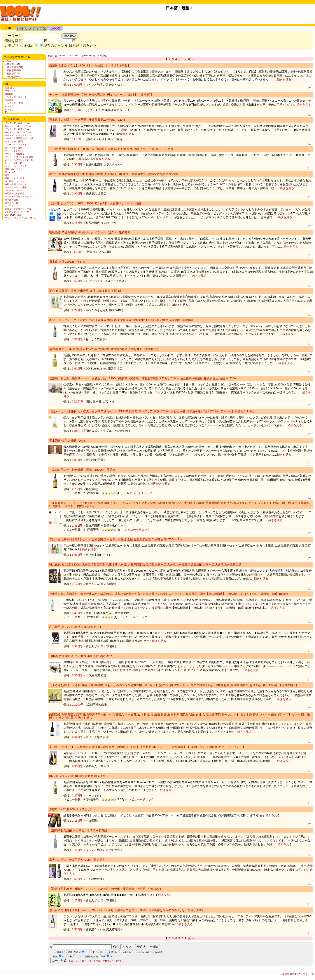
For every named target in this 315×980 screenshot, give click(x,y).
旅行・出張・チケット (16, 184)
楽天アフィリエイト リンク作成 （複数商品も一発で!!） (96, 961)
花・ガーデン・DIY (14, 163)
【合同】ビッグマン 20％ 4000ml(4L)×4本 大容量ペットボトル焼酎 (95, 203)
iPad (7, 112)
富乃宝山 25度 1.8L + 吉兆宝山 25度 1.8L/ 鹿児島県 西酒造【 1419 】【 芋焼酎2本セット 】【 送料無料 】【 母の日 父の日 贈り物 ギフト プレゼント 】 (147, 747)
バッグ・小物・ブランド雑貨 (19, 157)
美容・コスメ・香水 (15, 178)
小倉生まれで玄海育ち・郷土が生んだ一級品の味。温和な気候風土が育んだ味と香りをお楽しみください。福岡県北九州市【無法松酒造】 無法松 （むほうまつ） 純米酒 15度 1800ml (169, 594)
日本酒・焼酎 (11, 200)
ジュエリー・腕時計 (15, 141)
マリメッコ (10, 91)
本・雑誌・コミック (15, 181)
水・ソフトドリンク (15, 151)
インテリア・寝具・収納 (17, 123)
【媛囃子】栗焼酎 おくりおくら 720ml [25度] (78, 830)
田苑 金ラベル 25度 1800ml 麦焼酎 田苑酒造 (77, 776)
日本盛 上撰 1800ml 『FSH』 (68, 262)
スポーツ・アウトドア (16, 145)
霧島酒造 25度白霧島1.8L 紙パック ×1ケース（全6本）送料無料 (90, 232)
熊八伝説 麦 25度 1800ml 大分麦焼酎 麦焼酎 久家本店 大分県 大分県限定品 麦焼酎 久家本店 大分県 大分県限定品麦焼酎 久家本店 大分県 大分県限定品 (145, 565)
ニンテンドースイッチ (16, 97)
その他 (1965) (14, 77)
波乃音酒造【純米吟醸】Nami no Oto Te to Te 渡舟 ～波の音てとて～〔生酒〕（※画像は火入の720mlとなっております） (127, 910)
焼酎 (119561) (14, 70)
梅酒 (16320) (13, 74)
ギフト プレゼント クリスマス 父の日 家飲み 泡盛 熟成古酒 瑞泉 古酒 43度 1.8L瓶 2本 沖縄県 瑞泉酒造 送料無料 (121, 320)
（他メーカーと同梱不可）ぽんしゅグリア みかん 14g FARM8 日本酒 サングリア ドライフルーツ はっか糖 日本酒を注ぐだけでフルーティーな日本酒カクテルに (152, 411)
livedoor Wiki (144, 952)
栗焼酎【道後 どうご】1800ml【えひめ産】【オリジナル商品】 (90, 65)
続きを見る (284, 79)
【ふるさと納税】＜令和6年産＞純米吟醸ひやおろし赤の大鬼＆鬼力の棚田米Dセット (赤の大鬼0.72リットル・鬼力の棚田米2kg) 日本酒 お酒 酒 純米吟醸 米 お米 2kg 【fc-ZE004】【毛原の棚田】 (174, 685)
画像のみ (127, 952)
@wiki (158, 952)
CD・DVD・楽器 (13, 215)
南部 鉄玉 (10, 88)
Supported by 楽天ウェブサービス (297, 974)
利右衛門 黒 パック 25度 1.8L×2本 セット (76, 627)
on (111, 957)
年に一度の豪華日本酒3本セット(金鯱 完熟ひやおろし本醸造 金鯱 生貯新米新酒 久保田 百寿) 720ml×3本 (116, 539)
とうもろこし (11, 106)
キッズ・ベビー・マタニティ (19, 135)
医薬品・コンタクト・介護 (18, 209)
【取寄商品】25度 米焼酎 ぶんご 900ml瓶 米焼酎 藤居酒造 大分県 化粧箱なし (106, 889)
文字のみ (113, 952)
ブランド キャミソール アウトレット (23, 218)
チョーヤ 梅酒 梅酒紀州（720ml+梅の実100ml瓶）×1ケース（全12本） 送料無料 (101, 95)
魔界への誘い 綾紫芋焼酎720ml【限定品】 (77, 860)
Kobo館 (55, 28)
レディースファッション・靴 (19, 160)
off (104, 957)
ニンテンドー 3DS (14, 103)
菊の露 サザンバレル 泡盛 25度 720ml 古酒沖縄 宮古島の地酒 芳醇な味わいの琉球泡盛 (104, 349)
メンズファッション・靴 (17, 212)
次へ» (192, 59)
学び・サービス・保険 (16, 187)
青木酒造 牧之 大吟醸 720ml (67, 441)
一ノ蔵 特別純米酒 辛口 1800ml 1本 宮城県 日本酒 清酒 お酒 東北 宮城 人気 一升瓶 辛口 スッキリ (111, 149)
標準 (59, 952)
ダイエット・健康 (14, 148)
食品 (7, 175)
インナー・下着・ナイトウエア (20, 197)
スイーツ (9, 206)
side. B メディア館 (31, 28)
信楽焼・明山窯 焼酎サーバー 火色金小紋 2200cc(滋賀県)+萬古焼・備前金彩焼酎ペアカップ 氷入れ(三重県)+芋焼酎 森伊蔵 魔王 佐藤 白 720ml (143, 378)
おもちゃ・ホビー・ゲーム (18, 126)
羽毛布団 (9, 100)
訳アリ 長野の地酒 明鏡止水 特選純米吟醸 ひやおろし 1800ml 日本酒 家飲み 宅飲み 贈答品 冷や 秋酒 (114, 174)
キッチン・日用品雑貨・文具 (19, 138)
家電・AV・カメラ (14, 169)
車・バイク (10, 172)
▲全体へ (7, 61)
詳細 (70, 952)
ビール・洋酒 (11, 203)
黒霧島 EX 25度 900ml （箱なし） (71, 809)
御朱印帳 (9, 94)
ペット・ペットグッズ (16, 166)
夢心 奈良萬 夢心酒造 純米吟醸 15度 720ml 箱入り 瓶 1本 (86, 291)
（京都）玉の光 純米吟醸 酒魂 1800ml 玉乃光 (82, 470)
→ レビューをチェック (137, 493)
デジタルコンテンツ (15, 190)
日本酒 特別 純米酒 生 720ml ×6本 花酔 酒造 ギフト (82, 656)
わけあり (9, 109)
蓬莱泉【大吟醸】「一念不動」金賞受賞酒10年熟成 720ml (87, 120)
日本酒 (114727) (15, 67)
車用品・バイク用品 (15, 193)
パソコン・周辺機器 (15, 154)
